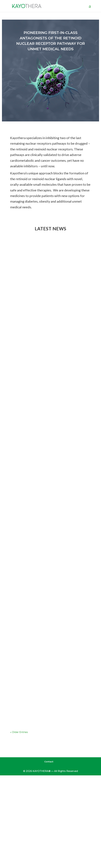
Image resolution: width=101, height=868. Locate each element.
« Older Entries (19, 732)
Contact (49, 762)
